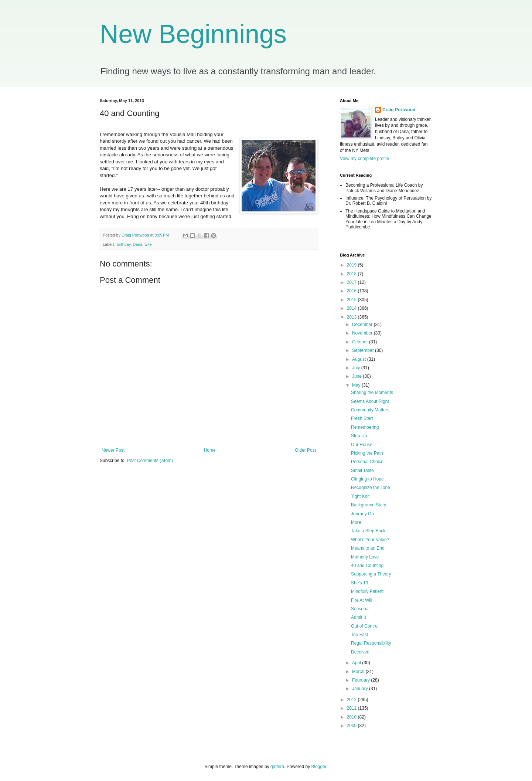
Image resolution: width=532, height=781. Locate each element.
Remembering (365, 427)
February (362, 680)
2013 (352, 317)
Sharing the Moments (372, 393)
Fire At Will (362, 600)
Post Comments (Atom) (150, 461)
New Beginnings (193, 34)
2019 (352, 265)
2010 (352, 717)
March (359, 672)
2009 (352, 726)
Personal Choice (367, 462)
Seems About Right (370, 401)
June (357, 376)
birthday (124, 244)
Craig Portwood (399, 110)
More (356, 522)
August (360, 359)
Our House (362, 445)
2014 (352, 308)
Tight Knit (360, 496)
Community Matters (370, 410)
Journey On (362, 514)
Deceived (360, 652)
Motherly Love (365, 557)
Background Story (369, 505)
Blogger (319, 767)
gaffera (277, 767)
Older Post (305, 450)
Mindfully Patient (367, 591)
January (361, 689)
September (364, 350)
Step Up (359, 436)
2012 (352, 700)
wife (148, 244)
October (361, 342)
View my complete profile (364, 159)
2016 (352, 291)
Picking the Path (367, 453)
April (357, 663)
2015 (352, 300)
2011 (352, 708)
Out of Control (365, 626)
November (363, 333)
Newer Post (113, 450)
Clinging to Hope (367, 479)
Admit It (359, 617)
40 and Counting (367, 566)
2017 (352, 282)
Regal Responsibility (371, 643)
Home (210, 450)
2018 (352, 274)
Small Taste (362, 471)
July (357, 368)
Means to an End (368, 548)
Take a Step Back (368, 531)
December (363, 325)
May (357, 385)
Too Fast (359, 635)
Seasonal (360, 609)
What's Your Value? (370, 540)
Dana (137, 244)
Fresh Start (362, 418)
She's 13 (359, 583)
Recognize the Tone (371, 488)
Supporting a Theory (371, 574)
